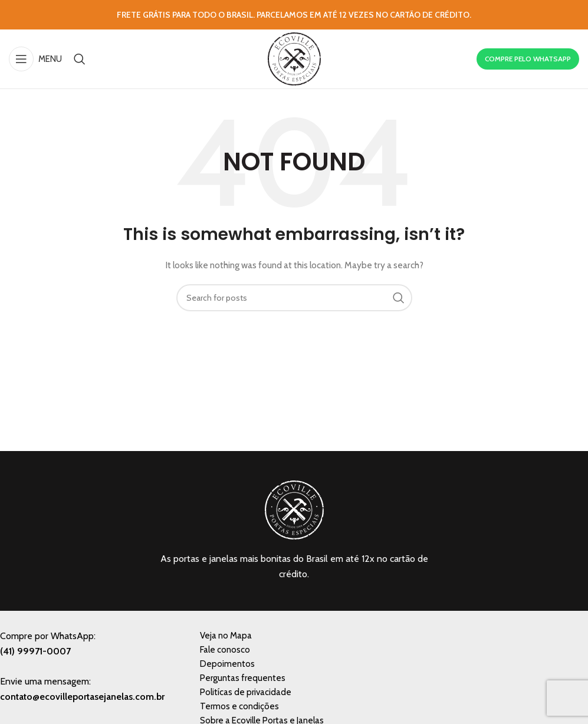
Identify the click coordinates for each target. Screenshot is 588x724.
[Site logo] (294, 58)
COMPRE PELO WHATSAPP (528, 59)
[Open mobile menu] (35, 59)
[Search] (80, 59)
